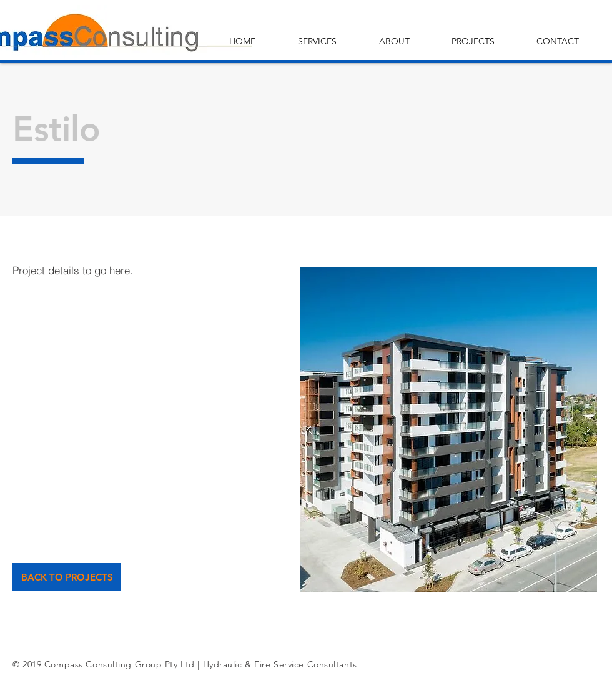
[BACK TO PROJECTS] (67, 577)
